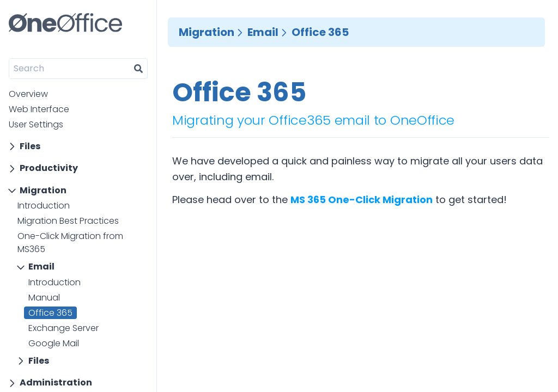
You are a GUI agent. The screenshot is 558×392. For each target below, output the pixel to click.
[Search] (69, 69)
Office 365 (50, 313)
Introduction (44, 206)
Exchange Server (63, 328)
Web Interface (39, 109)
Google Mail (54, 343)
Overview (28, 94)
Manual (44, 298)
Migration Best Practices (68, 221)
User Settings (36, 124)
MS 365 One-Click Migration (362, 200)
